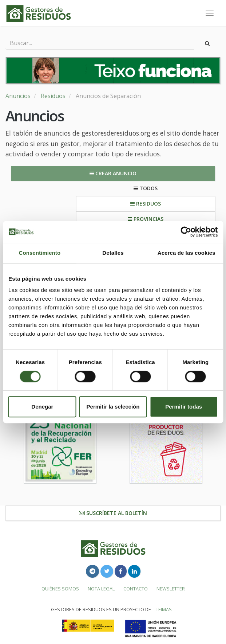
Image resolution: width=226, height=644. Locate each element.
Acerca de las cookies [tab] (187, 253)
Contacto (136, 589)
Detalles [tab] (113, 253)
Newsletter (171, 589)
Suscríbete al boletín (113, 513)
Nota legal (101, 589)
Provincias (146, 219)
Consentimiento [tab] (39, 253)
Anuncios (18, 96)
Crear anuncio (113, 173)
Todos (146, 188)
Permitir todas (184, 407)
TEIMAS (164, 609)
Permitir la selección (113, 407)
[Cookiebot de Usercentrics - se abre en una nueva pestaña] (186, 232)
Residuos (53, 96)
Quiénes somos (60, 589)
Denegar (42, 407)
